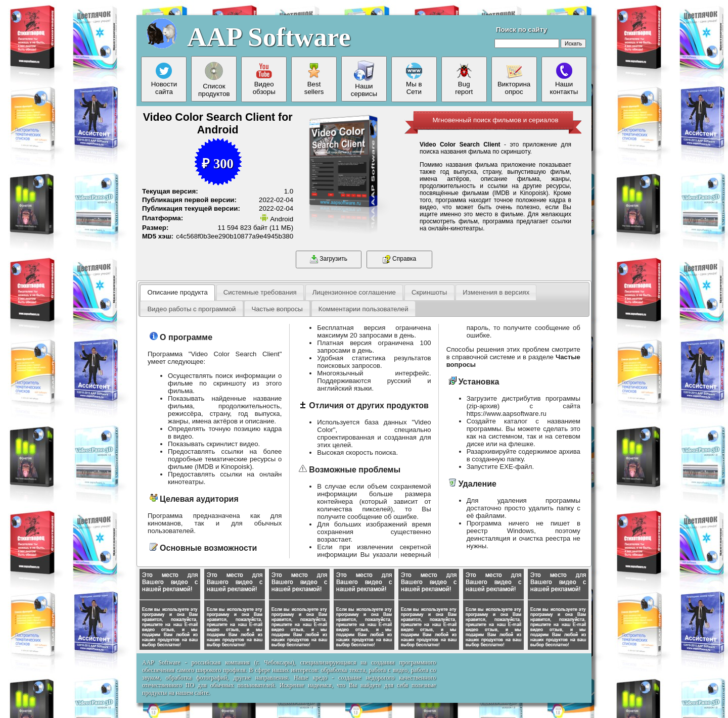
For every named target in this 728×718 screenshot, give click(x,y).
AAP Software (269, 37)
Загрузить (329, 259)
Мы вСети (414, 79)
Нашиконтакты (564, 79)
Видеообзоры (264, 79)
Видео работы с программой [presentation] (191, 309)
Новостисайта (164, 79)
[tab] (177, 293)
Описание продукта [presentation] (177, 292)
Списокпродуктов (214, 79)
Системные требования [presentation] (260, 292)
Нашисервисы (364, 79)
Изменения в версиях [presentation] (496, 292)
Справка (399, 259)
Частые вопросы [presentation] (277, 309)
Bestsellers (314, 79)
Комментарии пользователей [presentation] (363, 309)
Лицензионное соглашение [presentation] (354, 292)
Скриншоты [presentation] (429, 292)
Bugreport (464, 79)
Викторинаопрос (514, 79)
